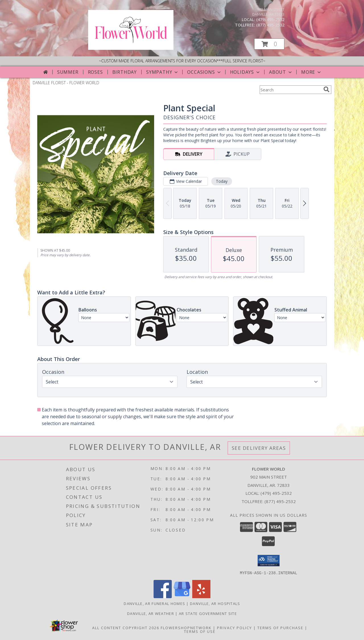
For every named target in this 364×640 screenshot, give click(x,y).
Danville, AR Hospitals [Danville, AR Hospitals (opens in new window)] (215, 603)
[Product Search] (290, 90)
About (281, 72)
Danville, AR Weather (151, 613)
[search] (326, 89)
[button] (269, 44)
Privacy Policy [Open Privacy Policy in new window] (234, 627)
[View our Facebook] (163, 596)
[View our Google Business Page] (182, 596)
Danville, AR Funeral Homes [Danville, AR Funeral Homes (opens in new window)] (154, 603)
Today (222, 181)
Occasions (204, 72)
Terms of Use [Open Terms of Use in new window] (200, 631)
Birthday (125, 72)
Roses (95, 72)
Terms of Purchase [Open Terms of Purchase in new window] (280, 627)
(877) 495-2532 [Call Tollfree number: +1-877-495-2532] (280, 501)
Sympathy (163, 72)
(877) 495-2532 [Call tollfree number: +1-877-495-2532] (270, 25)
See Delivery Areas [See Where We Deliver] (259, 448)
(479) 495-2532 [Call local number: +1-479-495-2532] (270, 20)
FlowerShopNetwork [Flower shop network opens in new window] (186, 627)
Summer (68, 72)
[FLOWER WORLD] (131, 48)
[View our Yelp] (201, 596)
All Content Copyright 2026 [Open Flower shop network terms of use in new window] (126, 627)
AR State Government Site (208, 613)
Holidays (245, 72)
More (312, 72)
